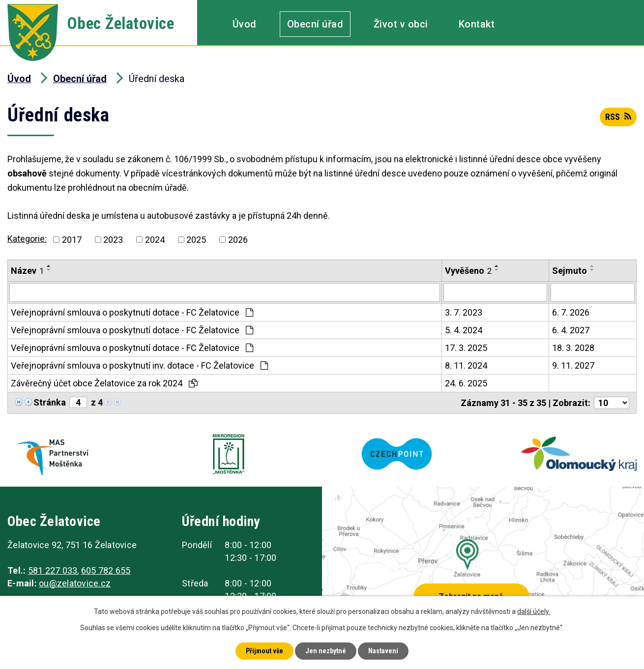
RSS (618, 117)
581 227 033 (53, 570)
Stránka (50, 402)
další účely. (534, 611)
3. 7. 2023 (464, 312)
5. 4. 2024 (464, 330)
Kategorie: (27, 239)
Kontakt (477, 24)
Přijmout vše (264, 651)
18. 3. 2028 (573, 348)
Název (27, 271)
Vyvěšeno (468, 271)
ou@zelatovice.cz (75, 583)
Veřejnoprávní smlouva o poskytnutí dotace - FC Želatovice (132, 312)
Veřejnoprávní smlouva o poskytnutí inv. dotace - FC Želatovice (139, 365)
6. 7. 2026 (571, 312)
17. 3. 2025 (466, 348)
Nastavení (383, 651)
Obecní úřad (315, 24)
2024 (155, 240)
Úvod (245, 24)
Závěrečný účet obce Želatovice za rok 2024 (104, 383)
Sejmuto (570, 271)
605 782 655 (106, 570)
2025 (196, 240)
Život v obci (401, 24)
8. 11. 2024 (466, 365)
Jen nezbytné (326, 651)
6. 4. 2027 (571, 330)
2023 (113, 240)
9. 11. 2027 (573, 365)
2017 (72, 240)
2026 (238, 240)
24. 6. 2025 (466, 383)
